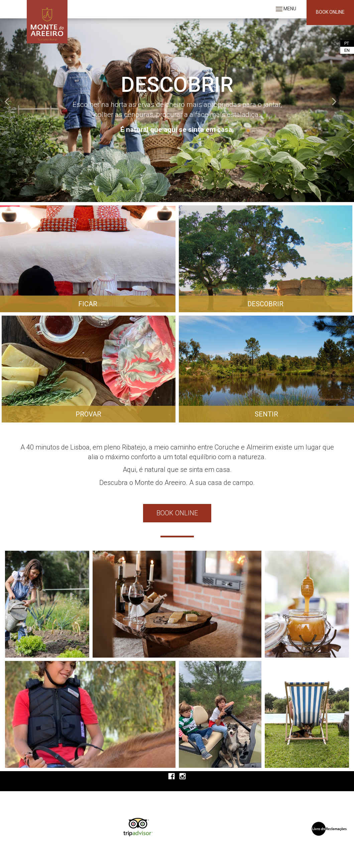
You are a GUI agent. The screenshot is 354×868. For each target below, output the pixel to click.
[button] (27, 109)
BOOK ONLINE (330, 12)
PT (347, 43)
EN (347, 50)
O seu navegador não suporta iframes (196, 830)
